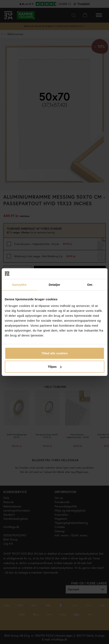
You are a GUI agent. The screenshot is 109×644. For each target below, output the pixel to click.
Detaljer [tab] (55, 285)
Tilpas (55, 367)
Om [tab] (90, 285)
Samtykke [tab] (19, 285)
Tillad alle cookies (54, 353)
